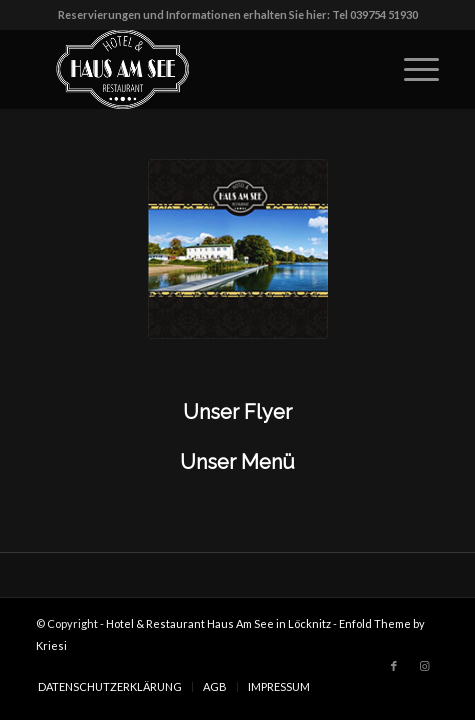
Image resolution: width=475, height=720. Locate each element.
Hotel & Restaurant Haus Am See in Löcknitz (218, 623)
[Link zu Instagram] (424, 666)
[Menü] (411, 69)
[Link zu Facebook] (394, 666)
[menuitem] (110, 687)
